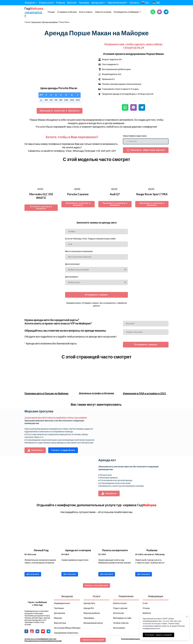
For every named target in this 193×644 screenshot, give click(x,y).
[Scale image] (133, 431)
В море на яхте (47, 3)
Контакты (134, 3)
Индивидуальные (62, 603)
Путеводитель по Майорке (126, 12)
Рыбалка (61, 3)
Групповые (59, 608)
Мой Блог (147, 613)
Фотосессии (119, 613)
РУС (147, 3)
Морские (58, 618)
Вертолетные (60, 623)
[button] (153, 12)
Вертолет (72, 3)
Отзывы (51, 12)
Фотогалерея (119, 628)
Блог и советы (86, 12)
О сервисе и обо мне (67, 12)
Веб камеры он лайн (122, 618)
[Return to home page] (34, 8)
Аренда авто (98, 3)
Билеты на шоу (120, 603)
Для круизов (60, 613)
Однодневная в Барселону (66, 633)
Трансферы (89, 618)
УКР (158, 3)
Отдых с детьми (120, 608)
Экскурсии (30, 3)
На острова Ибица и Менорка (67, 628)
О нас (145, 603)
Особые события (121, 623)
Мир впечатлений (117, 3)
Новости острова (103, 12)
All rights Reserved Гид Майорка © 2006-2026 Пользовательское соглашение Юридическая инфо (43, 640)
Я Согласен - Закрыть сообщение (158, 635)
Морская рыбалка (92, 613)
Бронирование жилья (93, 623)
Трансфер (84, 3)
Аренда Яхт (89, 608)
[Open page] (143, 3)
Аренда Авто (89, 603)
